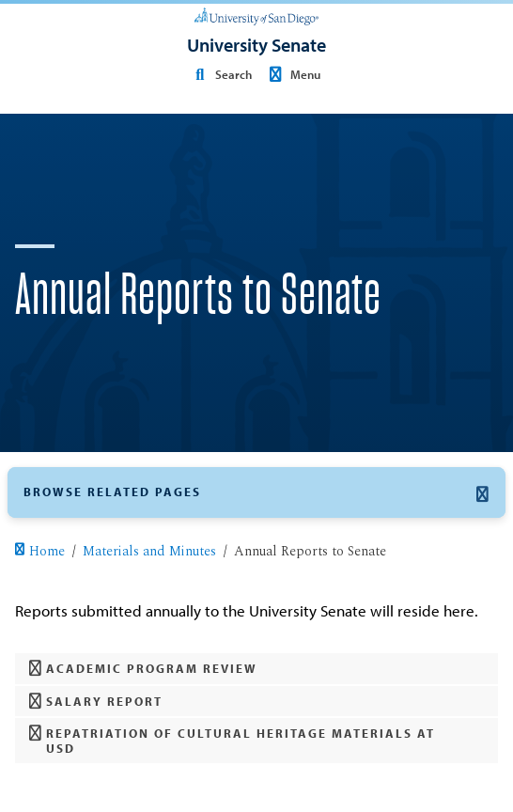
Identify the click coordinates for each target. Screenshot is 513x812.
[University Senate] (256, 45)
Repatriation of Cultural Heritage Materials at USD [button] (233, 741)
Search (220, 74)
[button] (256, 492)
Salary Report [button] (96, 702)
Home (39, 552)
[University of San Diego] (256, 16)
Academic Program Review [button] (144, 669)
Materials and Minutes (149, 552)
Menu (293, 74)
